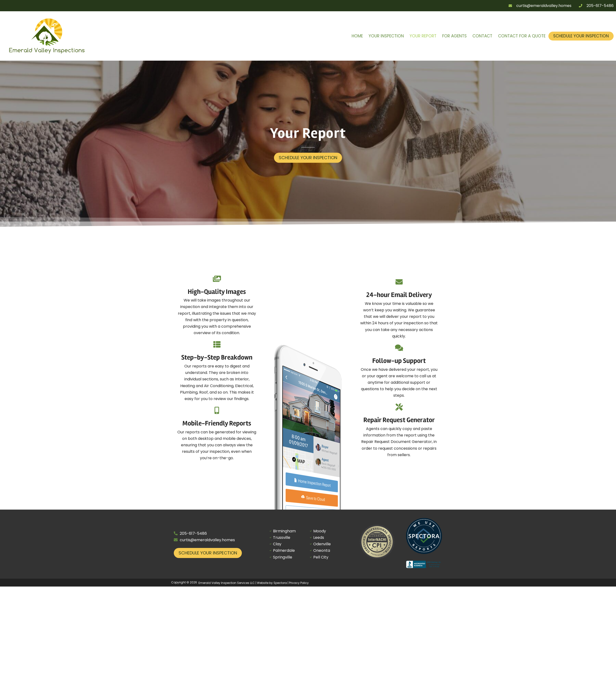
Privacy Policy (299, 583)
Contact (482, 36)
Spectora (280, 583)
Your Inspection (386, 36)
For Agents (454, 36)
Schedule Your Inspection (581, 36)
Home (357, 36)
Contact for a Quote (522, 36)
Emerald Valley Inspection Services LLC (227, 583)
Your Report (423, 36)
